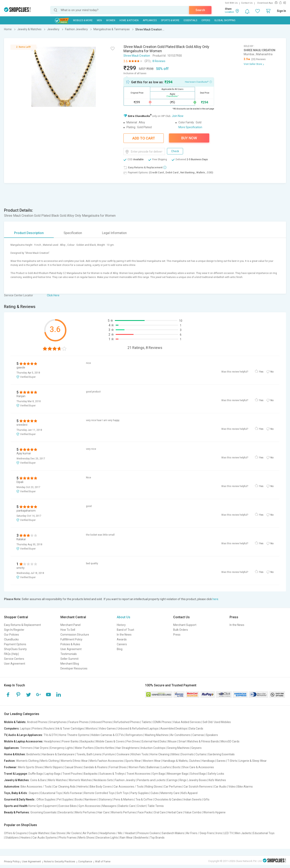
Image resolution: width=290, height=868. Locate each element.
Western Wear (152, 761)
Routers (49, 729)
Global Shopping (225, 20)
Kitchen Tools (140, 754)
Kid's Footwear (73, 793)
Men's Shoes (86, 838)
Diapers (34, 793)
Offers (206, 20)
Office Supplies (46, 799)
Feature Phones (79, 722)
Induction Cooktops (153, 748)
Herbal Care (175, 812)
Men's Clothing (50, 761)
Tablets (146, 722)
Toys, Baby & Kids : (16, 793)
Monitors (91, 729)
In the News (124, 635)
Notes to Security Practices (60, 861)
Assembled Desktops (174, 729)
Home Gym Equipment (42, 806)
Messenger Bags (178, 774)
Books (79, 799)
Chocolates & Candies (168, 799)
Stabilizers (12, 838)
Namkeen (91, 799)
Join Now (178, 116)
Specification (73, 233)
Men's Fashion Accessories (107, 761)
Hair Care (103, 812)
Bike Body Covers (101, 787)
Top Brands (157, 838)
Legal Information (114, 233)
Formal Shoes (118, 767)
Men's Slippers (54, 767)
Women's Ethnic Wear (74, 761)
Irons (219, 833)
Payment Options (15, 644)
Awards (122, 639)
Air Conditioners (180, 735)
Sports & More (170, 20)
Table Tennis (156, 806)
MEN (99, 20)
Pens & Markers (124, 799)
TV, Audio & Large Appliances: (23, 735)
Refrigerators (134, 735)
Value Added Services (187, 722)
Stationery (105, 799)
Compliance (85, 861)
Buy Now (189, 138)
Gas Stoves (58, 833)
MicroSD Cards (230, 741)
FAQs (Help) (11, 654)
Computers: (12, 729)
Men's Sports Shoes (30, 767)
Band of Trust (125, 630)
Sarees (221, 761)
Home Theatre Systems (74, 735)
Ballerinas (153, 767)
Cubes (155, 793)
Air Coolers (74, 833)
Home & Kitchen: (15, 754)
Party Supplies (140, 793)
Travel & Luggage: (16, 774)
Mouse (172, 741)
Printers (37, 729)
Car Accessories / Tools (128, 787)
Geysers (196, 748)
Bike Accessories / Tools (36, 787)
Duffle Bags (36, 774)
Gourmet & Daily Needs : (20, 799)
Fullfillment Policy (71, 639)
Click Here (53, 295)
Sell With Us (231, 3)
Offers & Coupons (15, 833)
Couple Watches (39, 833)
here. (216, 599)
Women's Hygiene (214, 812)
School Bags (198, 774)
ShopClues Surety (15, 649)
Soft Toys (123, 793)
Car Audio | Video (225, 787)
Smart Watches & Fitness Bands (199, 741)
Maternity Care (170, 793)
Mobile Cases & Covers (110, 741)
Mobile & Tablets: (15, 722)
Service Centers (14, 659)
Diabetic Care (127, 806)
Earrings (172, 780)
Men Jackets (243, 833)
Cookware (123, 754)
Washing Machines (156, 735)
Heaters (26, 838)
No (272, 372)
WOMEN (111, 20)
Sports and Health (16, 806)
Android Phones (37, 722)
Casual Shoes (73, 767)
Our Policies (11, 635)
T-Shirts (232, 761)
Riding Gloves (154, 787)
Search (200, 10)
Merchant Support (185, 625)
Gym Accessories (90, 806)
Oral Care (160, 812)
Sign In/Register (14, 630)
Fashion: (10, 761)
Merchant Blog (70, 664)
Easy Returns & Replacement (22, 625)
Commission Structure (75, 635)
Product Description (29, 233)
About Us (124, 617)
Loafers (166, 767)
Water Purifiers (84, 748)
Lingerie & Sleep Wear (253, 761)
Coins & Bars (38, 780)
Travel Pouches (72, 774)
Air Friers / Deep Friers (200, 833)
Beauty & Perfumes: (17, 812)
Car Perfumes (173, 787)
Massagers (109, 806)
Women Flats (137, 767)
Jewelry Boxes (198, 780)
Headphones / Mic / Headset (118, 833)
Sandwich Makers (173, 833)
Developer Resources (74, 668)
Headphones (52, 741)
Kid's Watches (217, 780)
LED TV (228, 833)
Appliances (150, 20)
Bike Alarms (245, 787)
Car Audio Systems (45, 838)
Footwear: (11, 767)
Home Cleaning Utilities (165, 754)
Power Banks (70, 741)
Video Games (107, 729)
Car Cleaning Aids (64, 787)
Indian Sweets (193, 799)
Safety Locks (216, 774)
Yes (261, 372)
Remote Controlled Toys (99, 793)
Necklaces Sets (103, 780)
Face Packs (145, 812)
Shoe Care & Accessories (198, 767)
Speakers (212, 735)
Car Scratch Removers (198, 787)
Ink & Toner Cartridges (70, 729)
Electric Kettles (105, 748)
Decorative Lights (107, 838)
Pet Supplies (65, 799)
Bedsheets (33, 754)
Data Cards (196, 729)
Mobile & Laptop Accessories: (24, 741)
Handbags (208, 761)
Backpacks (87, 741)
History (121, 625)
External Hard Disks (154, 741)
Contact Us (247, 3)
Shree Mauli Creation (137, 56)
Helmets (83, 787)
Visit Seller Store (253, 64)
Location (229, 12)
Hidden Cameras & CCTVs (107, 735)
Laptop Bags (53, 774)
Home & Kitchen (129, 20)
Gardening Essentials (221, 754)
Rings (183, 780)
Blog (120, 649)
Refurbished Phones (127, 722)
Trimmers (26, 748)
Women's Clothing (27, 761)
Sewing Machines (178, 748)
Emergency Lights (62, 748)
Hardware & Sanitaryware (58, 754)
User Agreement (15, 664)
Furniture (109, 754)
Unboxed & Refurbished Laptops (138, 729)
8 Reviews (159, 61)
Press (177, 635)
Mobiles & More (83, 20)
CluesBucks (11, 639)
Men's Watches (57, 780)
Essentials (190, 20)
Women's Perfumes (123, 812)
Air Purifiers (90, 833)
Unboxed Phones (101, 722)
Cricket (141, 806)
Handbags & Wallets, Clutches (181, 761)
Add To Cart (144, 138)
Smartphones (58, 722)
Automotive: (12, 787)
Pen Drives (133, 741)
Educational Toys (51, 793)
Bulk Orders (181, 630)
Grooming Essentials (43, 812)
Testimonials (69, 654)
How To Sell (68, 630)
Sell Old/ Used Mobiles (217, 722)
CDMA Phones (162, 722)
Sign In (281, 11)
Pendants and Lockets (151, 780)
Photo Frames (68, 838)
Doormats (187, 754)
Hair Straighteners (128, 748)
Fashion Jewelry (125, 780)
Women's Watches (80, 780)
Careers (122, 644)
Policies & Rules (70, 644)
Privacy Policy (12, 861)
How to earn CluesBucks (198, 82)
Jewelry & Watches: (17, 780)
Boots (177, 767)
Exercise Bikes (68, 806)
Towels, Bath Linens (89, 754)
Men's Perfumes (85, 812)
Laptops (25, 729)
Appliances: (12, 748)
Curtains (201, 754)
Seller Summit (69, 659)
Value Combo (193, 812)
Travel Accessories (138, 774)
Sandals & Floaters (96, 767)
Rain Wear (126, 838)
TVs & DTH (50, 735)
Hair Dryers (41, 748)
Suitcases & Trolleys (112, 774)
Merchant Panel (70, 625)
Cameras (198, 735)
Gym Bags (159, 774)
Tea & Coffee (144, 799)
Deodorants (66, 812)
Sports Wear (133, 761)
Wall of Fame (103, 861)
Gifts (206, 799)
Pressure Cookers (149, 833)
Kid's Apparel (189, 793)
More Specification (190, 127)
